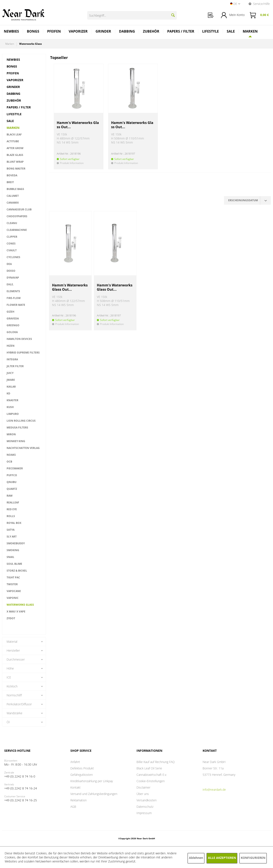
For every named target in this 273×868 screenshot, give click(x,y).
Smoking (13, 550)
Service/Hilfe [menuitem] (259, 4)
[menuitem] (211, 15)
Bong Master (16, 169)
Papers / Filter (19, 107)
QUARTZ (12, 489)
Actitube (13, 141)
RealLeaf (13, 502)
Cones (11, 244)
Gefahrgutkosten (82, 775)
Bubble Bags (15, 189)
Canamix (13, 203)
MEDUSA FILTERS (17, 428)
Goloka (12, 332)
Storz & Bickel (17, 571)
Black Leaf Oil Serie (149, 768)
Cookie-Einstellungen (151, 781)
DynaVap (13, 278)
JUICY (10, 373)
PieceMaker (15, 468)
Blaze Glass (15, 155)
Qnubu (12, 482)
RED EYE (12, 509)
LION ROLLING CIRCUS (21, 421)
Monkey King (16, 441)
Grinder (13, 87)
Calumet (13, 196)
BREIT (10, 182)
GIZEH (10, 312)
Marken (13, 128)
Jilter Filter (15, 366)
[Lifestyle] (211, 32)
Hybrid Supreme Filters (23, 353)
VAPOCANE (14, 591)
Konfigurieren (253, 858)
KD (8, 393)
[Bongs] (33, 32)
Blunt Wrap (15, 162)
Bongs (12, 66)
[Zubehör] (151, 32)
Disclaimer (143, 787)
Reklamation (78, 800)
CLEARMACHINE (17, 230)
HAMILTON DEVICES (19, 339)
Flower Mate (16, 305)
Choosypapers (17, 216)
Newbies (13, 60)
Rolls (11, 516)
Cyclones (13, 257)
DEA (9, 264)
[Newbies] (12, 32)
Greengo (13, 325)
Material (12, 642)
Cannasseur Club (19, 209)
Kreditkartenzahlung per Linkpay (92, 781)
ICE (9, 677)
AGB (73, 807)
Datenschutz (145, 807)
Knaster (12, 400)
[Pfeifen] (54, 32)
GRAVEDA (13, 318)
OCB (9, 462)
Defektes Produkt (82, 768)
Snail (10, 557)
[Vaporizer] (78, 32)
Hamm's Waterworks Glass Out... (78, 125)
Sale (10, 121)
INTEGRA (12, 359)
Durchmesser (16, 659)
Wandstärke (15, 713)
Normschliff (14, 695)
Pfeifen (13, 73)
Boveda (12, 175)
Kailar (11, 387)
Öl (8, 722)
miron (11, 434)
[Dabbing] (127, 32)
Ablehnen (196, 858)
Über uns (143, 794)
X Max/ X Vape (16, 611)
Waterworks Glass (20, 605)
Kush (10, 407)
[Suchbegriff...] (132, 15)
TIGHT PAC (13, 577)
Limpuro (13, 414)
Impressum (144, 813)
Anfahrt (75, 762)
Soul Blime (14, 564)
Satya (11, 530)
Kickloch (12, 686)
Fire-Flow (14, 298)
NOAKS (11, 455)
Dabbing (13, 94)
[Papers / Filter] (181, 32)
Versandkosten (147, 800)
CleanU (12, 223)
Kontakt (76, 787)
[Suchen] (173, 15)
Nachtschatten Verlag (23, 448)
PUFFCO (12, 475)
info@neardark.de (214, 790)
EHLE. (10, 284)
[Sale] (231, 32)
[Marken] (250, 31)
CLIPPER (12, 237)
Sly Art (12, 537)
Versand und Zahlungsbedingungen (94, 794)
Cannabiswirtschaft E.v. (152, 775)
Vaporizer (15, 80)
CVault (12, 250)
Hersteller (13, 650)
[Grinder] (103, 32)
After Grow (15, 148)
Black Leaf (14, 134)
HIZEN (11, 346)
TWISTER (12, 584)
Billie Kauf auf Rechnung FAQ (156, 762)
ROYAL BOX (14, 523)
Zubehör (14, 100)
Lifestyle (14, 114)
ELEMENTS (13, 291)
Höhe (10, 668)
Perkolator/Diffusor (19, 704)
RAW (10, 496)
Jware (11, 380)
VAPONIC (13, 598)
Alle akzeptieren (222, 858)
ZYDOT (11, 618)
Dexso (11, 271)
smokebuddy (16, 543)
